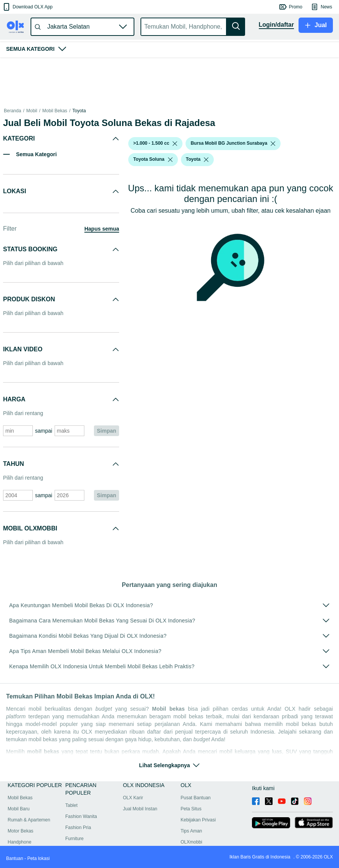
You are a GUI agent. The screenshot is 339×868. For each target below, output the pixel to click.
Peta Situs (191, 809)
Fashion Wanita (81, 816)
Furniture (74, 839)
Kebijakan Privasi (198, 820)
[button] (27, 7)
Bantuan (15, 858)
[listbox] (175, 144)
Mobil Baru (19, 809)
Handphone (19, 842)
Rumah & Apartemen (29, 820)
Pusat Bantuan (196, 798)
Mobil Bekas (55, 111)
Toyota (79, 111)
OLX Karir (133, 798)
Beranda (12, 111)
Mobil (32, 111)
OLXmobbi (191, 842)
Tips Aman (191, 831)
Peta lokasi (38, 858)
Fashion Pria (78, 828)
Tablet (71, 805)
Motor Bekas (20, 831)
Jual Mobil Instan (140, 809)
